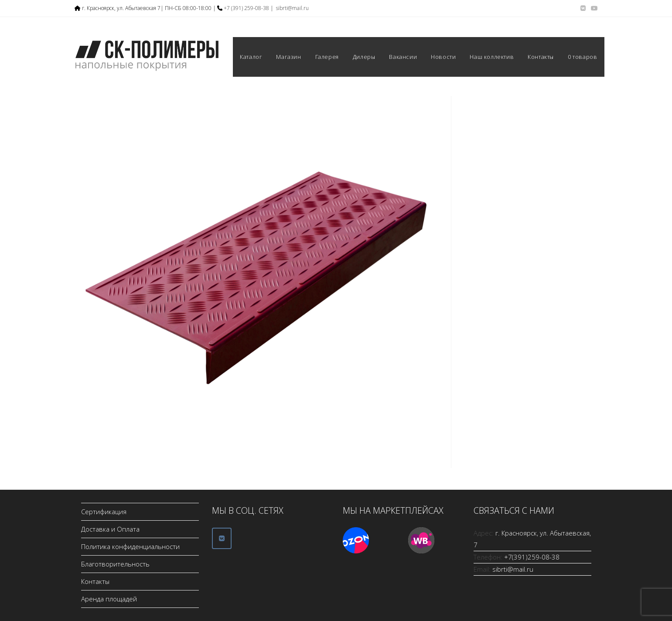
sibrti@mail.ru (292, 8)
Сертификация (104, 512)
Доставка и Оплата (110, 529)
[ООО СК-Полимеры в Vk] (222, 538)
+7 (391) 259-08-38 (246, 8)
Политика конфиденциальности (130, 546)
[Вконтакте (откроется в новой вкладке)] (583, 8)
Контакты (95, 581)
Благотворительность (115, 564)
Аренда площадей (109, 599)
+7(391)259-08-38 (532, 557)
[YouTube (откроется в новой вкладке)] (593, 8)
